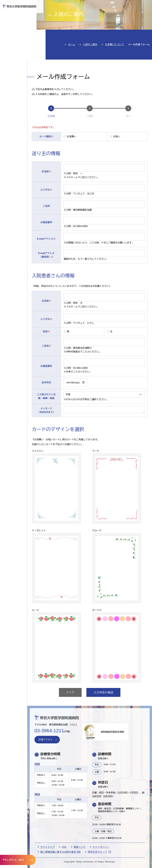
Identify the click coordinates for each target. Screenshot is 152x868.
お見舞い (73, 154)
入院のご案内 (15, 27)
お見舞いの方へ (84, 13)
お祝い (116, 154)
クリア (72, 711)
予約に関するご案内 (13, 860)
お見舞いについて (115, 62)
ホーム (72, 62)
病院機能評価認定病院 (117, 751)
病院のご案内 (15, 45)
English (130, 4)
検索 (147, 4)
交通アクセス (15, 54)
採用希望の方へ (136, 13)
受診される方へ (58, 13)
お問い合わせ (108, 4)
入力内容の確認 (105, 711)
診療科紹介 (13, 36)
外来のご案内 (15, 18)
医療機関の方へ (110, 13)
